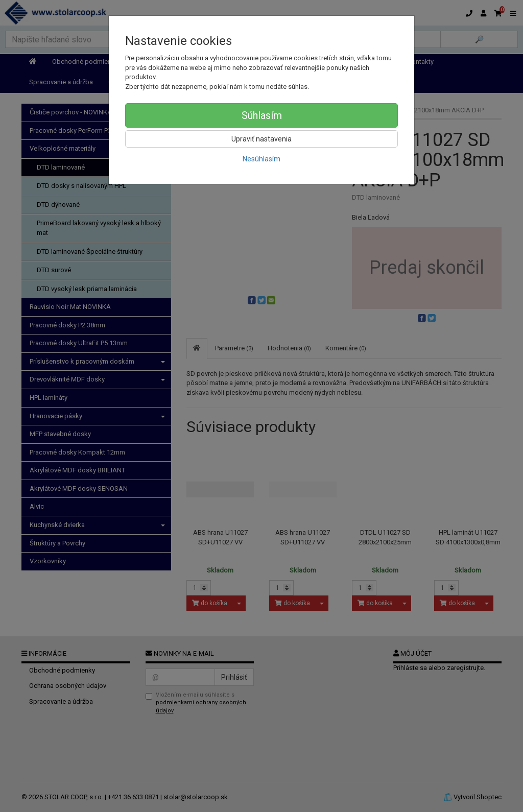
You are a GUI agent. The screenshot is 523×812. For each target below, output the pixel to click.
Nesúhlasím (261, 159)
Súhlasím (262, 115)
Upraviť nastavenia (261, 139)
